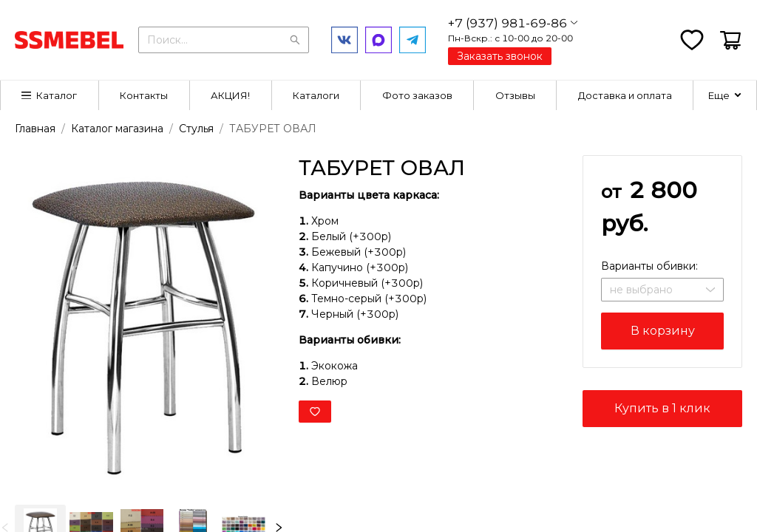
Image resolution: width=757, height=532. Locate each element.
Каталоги (316, 95)
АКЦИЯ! (230, 95)
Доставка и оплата (625, 95)
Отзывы (515, 95)
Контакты (144, 95)
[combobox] (224, 38)
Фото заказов (417, 95)
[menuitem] (50, 95)
